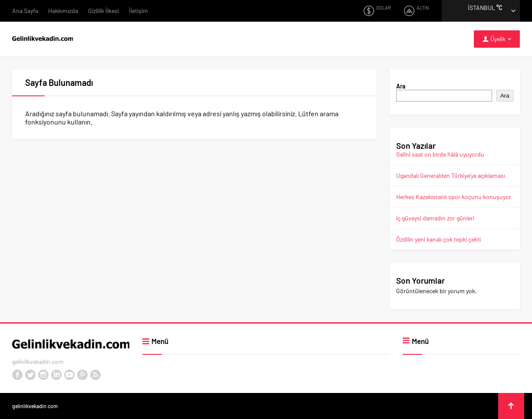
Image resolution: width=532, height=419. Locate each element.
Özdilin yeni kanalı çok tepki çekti (438, 239)
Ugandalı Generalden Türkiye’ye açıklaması (451, 175)
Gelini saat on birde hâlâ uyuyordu (440, 154)
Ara (401, 86)
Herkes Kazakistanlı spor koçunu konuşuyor (454, 197)
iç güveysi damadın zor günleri (435, 218)
